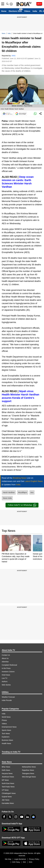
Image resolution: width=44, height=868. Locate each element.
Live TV (5, 678)
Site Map (8, 859)
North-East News (8, 783)
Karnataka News (8, 803)
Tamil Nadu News (8, 787)
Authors (5, 682)
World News (6, 717)
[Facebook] (4, 817)
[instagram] (16, 817)
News (4, 33)
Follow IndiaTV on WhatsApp (22, 505)
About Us (5, 658)
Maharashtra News (29, 767)
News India (7, 498)
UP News (5, 790)
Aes (32, 492)
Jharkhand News (8, 777)
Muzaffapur (23, 492)
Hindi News (6, 675)
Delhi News (6, 770)
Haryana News (7, 773)
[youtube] (22, 817)
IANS (14, 56)
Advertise (5, 662)
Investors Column (8, 672)
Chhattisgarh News (9, 793)
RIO (24, 862)
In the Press (6, 668)
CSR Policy (16, 862)
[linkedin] (28, 817)
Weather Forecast (8, 697)
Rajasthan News (28, 770)
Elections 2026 (15, 11)
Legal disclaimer (20, 859)
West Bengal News (29, 777)
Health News (6, 743)
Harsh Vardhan (9, 492)
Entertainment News (9, 727)
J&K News (6, 800)
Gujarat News (7, 797)
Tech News (6, 734)
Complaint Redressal (9, 665)
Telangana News (28, 773)
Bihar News (6, 767)
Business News (7, 740)
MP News (5, 780)
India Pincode (7, 700)
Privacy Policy (34, 859)
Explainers (6, 737)
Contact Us (6, 655)
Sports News (6, 730)
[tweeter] (10, 817)
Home (4, 11)
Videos (27, 11)
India (35, 11)
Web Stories (6, 685)
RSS (31, 862)
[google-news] (33, 817)
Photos (4, 720)
